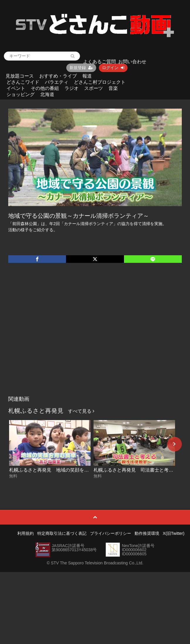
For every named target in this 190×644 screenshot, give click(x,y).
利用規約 (26, 533)
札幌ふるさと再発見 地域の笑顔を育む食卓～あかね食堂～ (72, 470)
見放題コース (20, 76)
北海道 (47, 94)
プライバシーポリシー (111, 533)
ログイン (113, 68)
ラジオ (72, 88)
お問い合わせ (132, 62)
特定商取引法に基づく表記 (62, 533)
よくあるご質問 (99, 62)
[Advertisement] (56, 335)
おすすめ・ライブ (58, 76)
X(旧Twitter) (174, 533)
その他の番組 (45, 88)
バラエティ (57, 82)
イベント (16, 88)
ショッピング (21, 94)
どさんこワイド (23, 82)
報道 (87, 76)
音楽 (113, 88)
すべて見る (81, 411)
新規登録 (81, 68)
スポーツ (94, 88)
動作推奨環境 (147, 533)
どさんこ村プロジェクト (100, 82)
